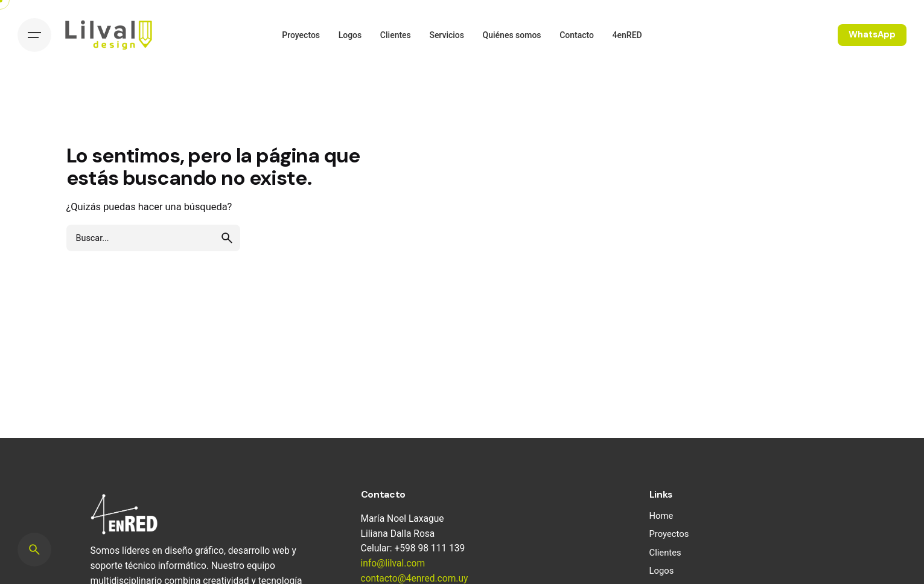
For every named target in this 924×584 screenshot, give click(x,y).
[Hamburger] (34, 35)
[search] (227, 238)
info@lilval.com (393, 563)
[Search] (34, 550)
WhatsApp (872, 34)
